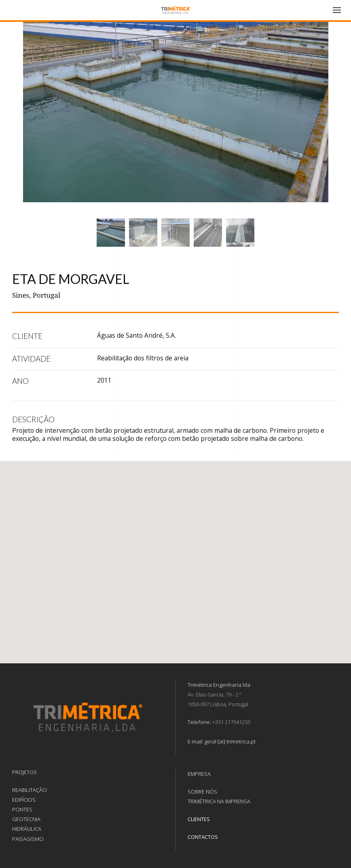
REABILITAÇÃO (30, 790)
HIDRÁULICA (27, 829)
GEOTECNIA (26, 819)
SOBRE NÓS (202, 792)
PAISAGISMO (28, 839)
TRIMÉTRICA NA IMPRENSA (219, 801)
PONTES (22, 809)
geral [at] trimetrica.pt (230, 741)
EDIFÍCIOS (24, 800)
